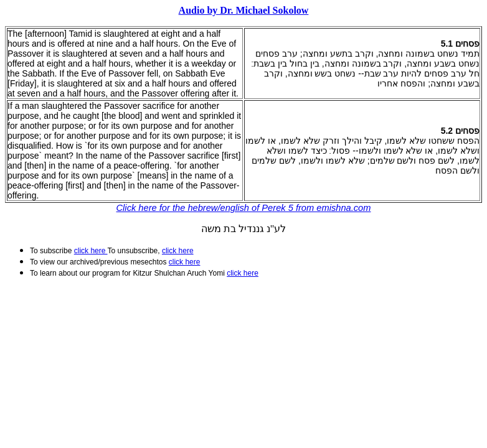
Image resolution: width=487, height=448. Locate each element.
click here (185, 262)
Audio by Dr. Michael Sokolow (244, 10)
